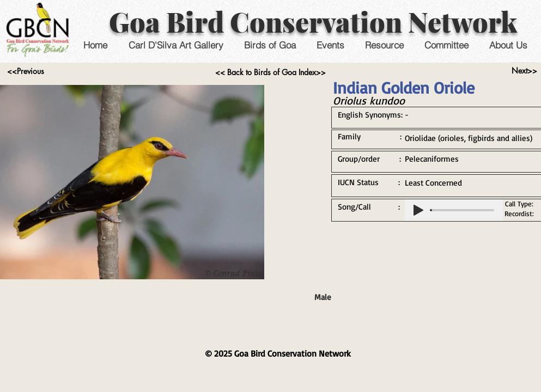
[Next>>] (524, 71)
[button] (330, 45)
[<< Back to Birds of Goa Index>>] (270, 72)
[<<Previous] (26, 71)
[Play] (418, 210)
